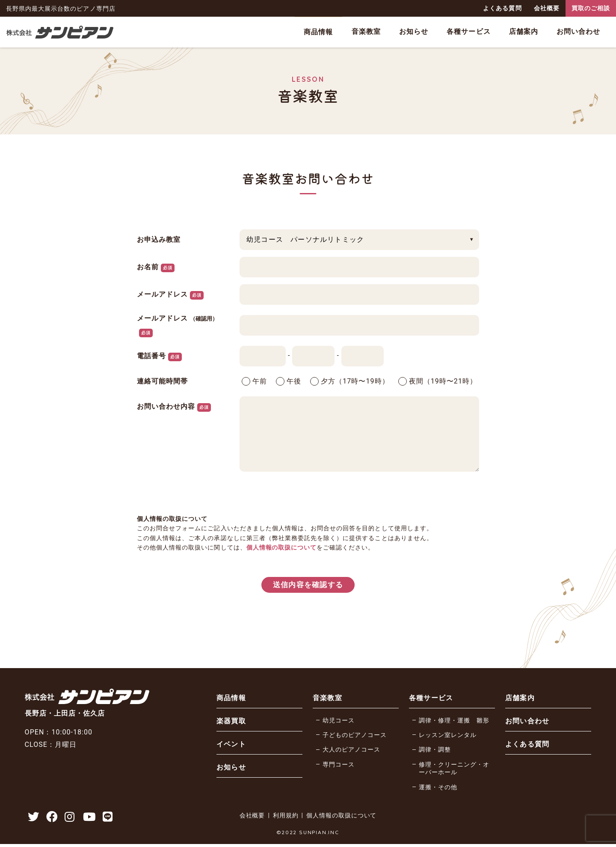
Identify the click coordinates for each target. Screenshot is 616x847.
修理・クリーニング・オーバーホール (454, 770)
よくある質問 (502, 8)
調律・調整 (435, 751)
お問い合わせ (578, 31)
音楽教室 (366, 31)
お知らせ (414, 31)
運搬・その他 (438, 789)
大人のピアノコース (351, 751)
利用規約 (285, 819)
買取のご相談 (591, 8)
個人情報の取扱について (282, 547)
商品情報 (318, 32)
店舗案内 (524, 31)
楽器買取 (231, 722)
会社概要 (547, 8)
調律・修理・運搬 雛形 (454, 722)
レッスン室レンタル (448, 736)
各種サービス (468, 31)
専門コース (339, 766)
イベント (231, 745)
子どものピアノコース (355, 736)
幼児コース (339, 722)
